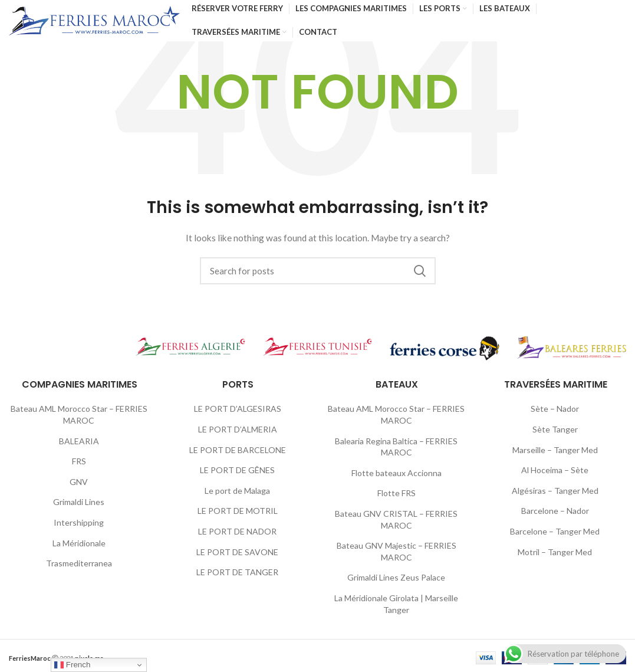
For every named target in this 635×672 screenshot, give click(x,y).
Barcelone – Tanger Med (555, 531)
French (72, 665)
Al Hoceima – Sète (555, 470)
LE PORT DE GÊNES (237, 470)
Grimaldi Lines (79, 502)
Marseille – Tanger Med (555, 450)
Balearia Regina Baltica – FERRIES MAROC (396, 447)
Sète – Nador (555, 409)
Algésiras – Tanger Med (555, 491)
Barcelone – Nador (555, 511)
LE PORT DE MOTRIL (238, 511)
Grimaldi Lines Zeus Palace (396, 577)
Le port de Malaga (237, 491)
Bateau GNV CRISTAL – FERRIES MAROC (396, 519)
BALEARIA (79, 441)
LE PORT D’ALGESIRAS (238, 409)
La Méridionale (79, 543)
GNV (79, 482)
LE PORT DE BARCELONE (238, 450)
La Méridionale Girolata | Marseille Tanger (396, 604)
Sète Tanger (555, 429)
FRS (79, 461)
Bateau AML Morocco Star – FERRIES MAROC (79, 414)
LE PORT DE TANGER (237, 572)
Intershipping (79, 522)
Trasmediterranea (79, 563)
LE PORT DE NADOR (237, 531)
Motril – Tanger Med (555, 552)
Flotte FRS (397, 493)
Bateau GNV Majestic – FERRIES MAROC (397, 551)
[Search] (318, 271)
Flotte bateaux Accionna (397, 473)
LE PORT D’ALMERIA (238, 429)
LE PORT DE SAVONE (237, 552)
